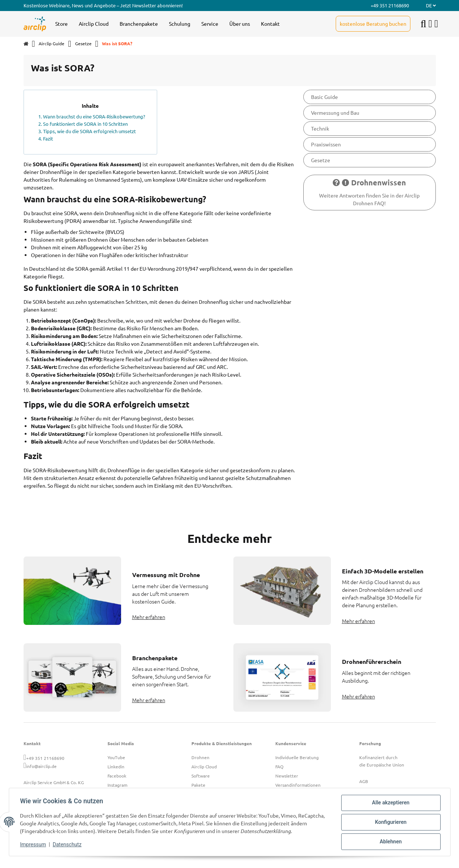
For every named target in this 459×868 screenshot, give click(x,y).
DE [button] (431, 5)
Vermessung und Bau (335, 113)
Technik (320, 128)
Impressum (34, 845)
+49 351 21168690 (45, 758)
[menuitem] (61, 24)
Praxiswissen (326, 144)
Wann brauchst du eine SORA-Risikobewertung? (94, 116)
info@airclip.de (41, 766)
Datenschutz (68, 845)
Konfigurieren (390, 823)
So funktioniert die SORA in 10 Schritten (85, 124)
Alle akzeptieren (390, 804)
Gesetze (321, 160)
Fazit (48, 138)
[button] (430, 24)
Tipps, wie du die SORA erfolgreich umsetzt (89, 131)
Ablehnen (390, 842)
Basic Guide (324, 97)
